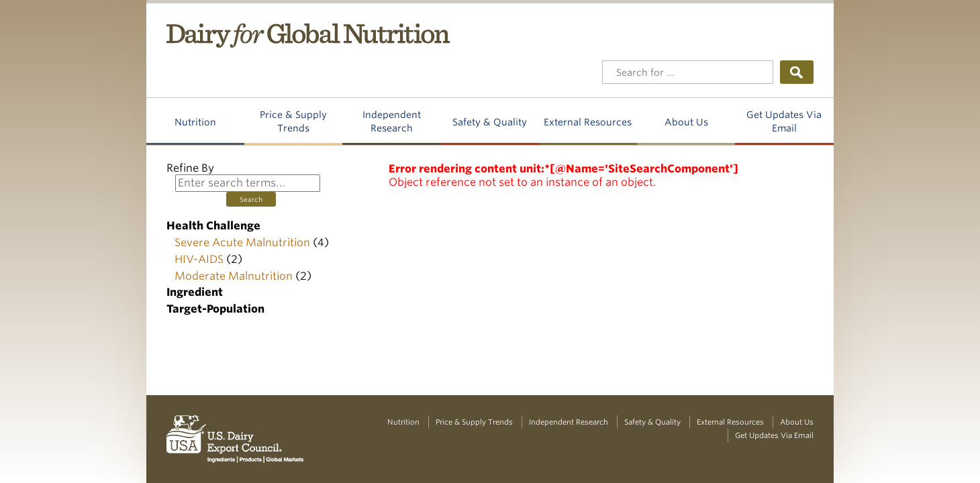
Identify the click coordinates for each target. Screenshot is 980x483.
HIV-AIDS (199, 259)
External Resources (588, 122)
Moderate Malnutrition (234, 276)
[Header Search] (688, 72)
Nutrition (195, 122)
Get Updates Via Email (784, 121)
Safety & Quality (490, 122)
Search (251, 199)
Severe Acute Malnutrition (242, 243)
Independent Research (392, 121)
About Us (686, 122)
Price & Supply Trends (293, 121)
